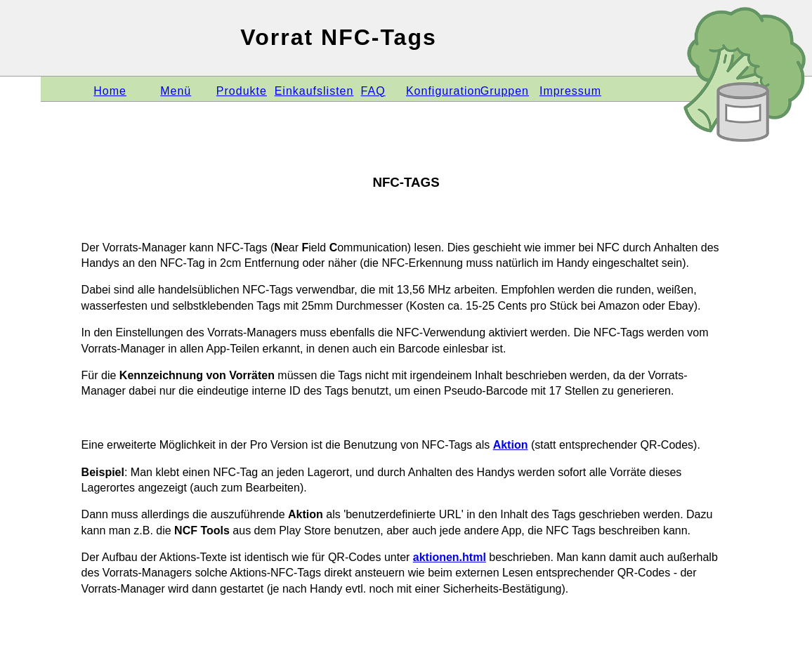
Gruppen (505, 91)
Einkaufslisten (314, 91)
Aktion (511, 445)
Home (110, 91)
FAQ (373, 91)
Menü (176, 91)
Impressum (570, 91)
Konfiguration (444, 91)
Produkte (242, 91)
